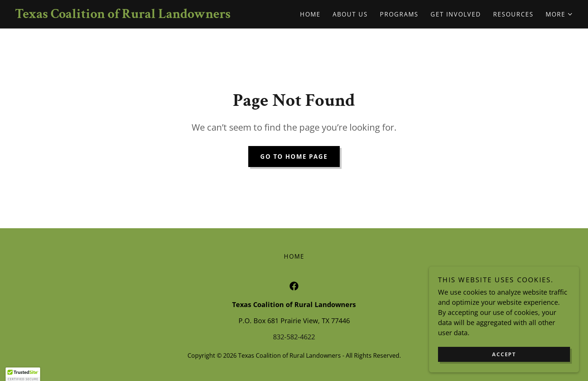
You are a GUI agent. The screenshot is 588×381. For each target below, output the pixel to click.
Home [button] (294, 256)
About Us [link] (350, 14)
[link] (154, 15)
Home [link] (310, 14)
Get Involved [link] (456, 14)
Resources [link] (513, 14)
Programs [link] (399, 14)
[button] (559, 14)
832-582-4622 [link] (294, 337)
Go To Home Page (294, 157)
